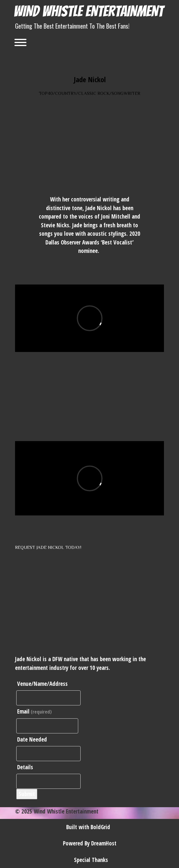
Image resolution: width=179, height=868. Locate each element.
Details (25, 767)
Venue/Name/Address (42, 684)
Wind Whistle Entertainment (88, 11)
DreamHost (104, 843)
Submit (27, 794)
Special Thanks (91, 860)
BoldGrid (100, 827)
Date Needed (32, 739)
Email (34, 711)
